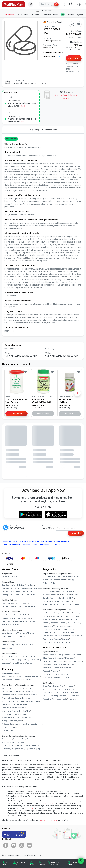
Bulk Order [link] (6, 863)
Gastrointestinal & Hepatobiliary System (17, 688)
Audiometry (47, 601)
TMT (58, 595)
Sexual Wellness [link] (34, 588)
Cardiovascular (19, 739)
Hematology (70, 580)
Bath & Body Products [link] (19, 588)
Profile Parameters (65, 577)
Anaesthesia (7, 739)
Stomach (66, 639)
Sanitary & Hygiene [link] (18, 585)
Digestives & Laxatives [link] (10, 621)
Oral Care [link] (30, 585)
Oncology (5, 704)
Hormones (26, 698)
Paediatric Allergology (51, 671)
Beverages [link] (6, 663)
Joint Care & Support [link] (10, 618)
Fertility (46, 616)
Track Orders (47, 541)
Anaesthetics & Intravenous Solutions (16, 718)
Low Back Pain (49, 692)
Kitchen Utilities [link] (8, 660)
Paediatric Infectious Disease (54, 674)
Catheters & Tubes (9, 742)
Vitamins (74, 616)
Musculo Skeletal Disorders (53, 629)
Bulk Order (45, 545)
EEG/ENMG (66, 595)
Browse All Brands (62, 541)
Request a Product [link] (22, 677)
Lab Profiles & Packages (52, 613)
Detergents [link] (20, 656)
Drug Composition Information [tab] (43, 130)
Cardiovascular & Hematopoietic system (17, 691)
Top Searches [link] (7, 680)
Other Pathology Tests (62, 626)
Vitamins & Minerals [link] (26, 633)
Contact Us (55, 545)
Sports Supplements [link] (9, 633)
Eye (29, 711)
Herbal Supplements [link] (10, 636)
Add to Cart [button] (74, 58)
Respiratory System (9, 695)
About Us (7, 541)
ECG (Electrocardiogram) (62, 601)
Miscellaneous (8, 731)
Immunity (75, 620)
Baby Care (15, 577)
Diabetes (60, 620)
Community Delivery (30, 545)
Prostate (62, 623)
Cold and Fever (58, 686)
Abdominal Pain (49, 699)
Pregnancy (71, 623)
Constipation (58, 689)
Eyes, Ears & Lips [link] (28, 592)
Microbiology (48, 580)
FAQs (15, 541)
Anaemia (47, 620)
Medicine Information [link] (11, 674)
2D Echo (75, 595)
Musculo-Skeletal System (11, 698)
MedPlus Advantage (54, 15)
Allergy (59, 616)
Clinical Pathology (50, 577)
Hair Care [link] (6, 588)
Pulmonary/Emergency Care (13, 749)
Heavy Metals (48, 636)
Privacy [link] (42, 865)
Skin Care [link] (6, 585)
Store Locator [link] (35, 677)
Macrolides (48, 48)
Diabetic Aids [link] (7, 648)
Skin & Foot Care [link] (24, 618)
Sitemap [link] (33, 865)
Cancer (46, 623)
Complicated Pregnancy (52, 678)
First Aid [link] (5, 615)
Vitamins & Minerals (10, 711)
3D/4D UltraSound (68, 592)
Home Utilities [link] (31, 656)
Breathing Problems (58, 696)
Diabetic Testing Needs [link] (11, 645)
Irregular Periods (62, 692)
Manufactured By (11, 349)
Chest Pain (47, 686)
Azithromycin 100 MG (52, 41)
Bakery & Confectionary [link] (32, 660)
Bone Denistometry (50, 598)
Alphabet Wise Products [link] (22, 680)
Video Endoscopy (49, 605)
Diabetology (69, 658)
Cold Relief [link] (24, 615)
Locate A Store (29, 541)
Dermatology (48, 665)
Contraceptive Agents (10, 701)
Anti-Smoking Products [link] (11, 625)
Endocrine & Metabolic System (13, 708)
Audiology (66, 678)
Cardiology (69, 661)
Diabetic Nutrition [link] (28, 645)
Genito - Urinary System (19, 704)
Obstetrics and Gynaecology (53, 658)
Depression (70, 686)
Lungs (76, 613)
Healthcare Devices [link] (28, 621)
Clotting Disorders (50, 633)
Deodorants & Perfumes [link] (11, 592)
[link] (14, 4)
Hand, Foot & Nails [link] (28, 595)
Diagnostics (23, 15)
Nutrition (22, 711)
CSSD (28, 739)
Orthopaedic (26, 746)
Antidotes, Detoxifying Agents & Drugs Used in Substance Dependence (19, 726)
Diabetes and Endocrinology (53, 661)
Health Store (44, 11)
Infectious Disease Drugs (29, 701)
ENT (55, 665)
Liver (70, 613)
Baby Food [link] (6, 577)
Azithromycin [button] (11, 139)
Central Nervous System (27, 695)
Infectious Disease (62, 636)
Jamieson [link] (23, 636)
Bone (67, 620)
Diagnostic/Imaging (32, 749)
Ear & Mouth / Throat (10, 714)
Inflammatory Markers (51, 642)
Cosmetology (48, 668)
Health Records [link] (8, 677)
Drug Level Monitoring (66, 633)
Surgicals (35, 746)
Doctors (36, 15)
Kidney (53, 616)
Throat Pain (74, 692)
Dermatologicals (25, 714)
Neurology (78, 661)
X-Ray (57, 592)
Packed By (50, 349)
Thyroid (66, 616)
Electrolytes (66, 642)
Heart (65, 613)
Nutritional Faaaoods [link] (10, 607)
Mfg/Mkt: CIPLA (49, 26)
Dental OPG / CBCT (66, 598)
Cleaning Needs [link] (8, 656)
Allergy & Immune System (12, 721)
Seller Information (52, 56)
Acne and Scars (73, 696)
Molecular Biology (50, 583)
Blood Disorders (76, 636)
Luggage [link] (19, 660)
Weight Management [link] (27, 607)
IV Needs (21, 742)
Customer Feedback (11, 545)
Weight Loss (48, 689)
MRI (45, 592)
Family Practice (64, 655)
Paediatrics (76, 655)
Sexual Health (62, 699)
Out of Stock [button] (43, 414)
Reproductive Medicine (62, 668)
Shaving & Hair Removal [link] (11, 595)
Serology (76, 577)
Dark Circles (69, 689)
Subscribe (76, 533)
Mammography (49, 595)
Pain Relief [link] (14, 615)
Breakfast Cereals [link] (21, 603)
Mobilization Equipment (11, 746)
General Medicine (50, 655)
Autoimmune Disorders (52, 639)
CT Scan (51, 592)
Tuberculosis (48, 626)
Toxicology (69, 629)
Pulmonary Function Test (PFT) (69, 605)
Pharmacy (9, 15)
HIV (78, 623)
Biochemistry (59, 580)
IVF (68, 674)
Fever (54, 620)
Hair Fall (46, 696)
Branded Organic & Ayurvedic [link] (22, 663)
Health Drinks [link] (7, 603)
